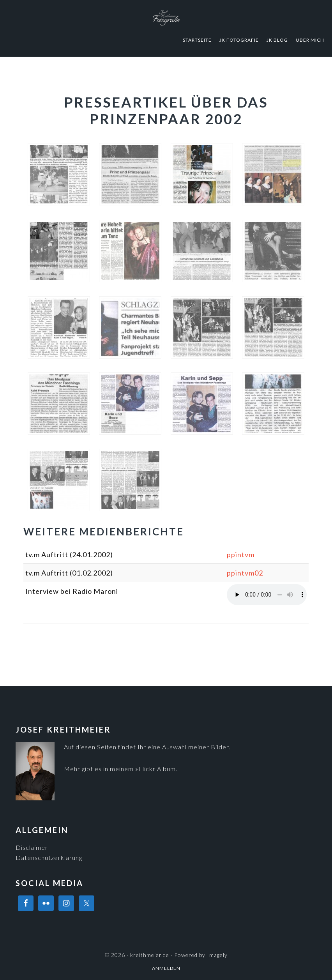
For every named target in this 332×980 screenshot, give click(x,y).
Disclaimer (32, 847)
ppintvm (241, 554)
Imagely (217, 955)
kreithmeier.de (166, 18)
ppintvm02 (245, 573)
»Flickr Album (155, 769)
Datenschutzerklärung (49, 857)
